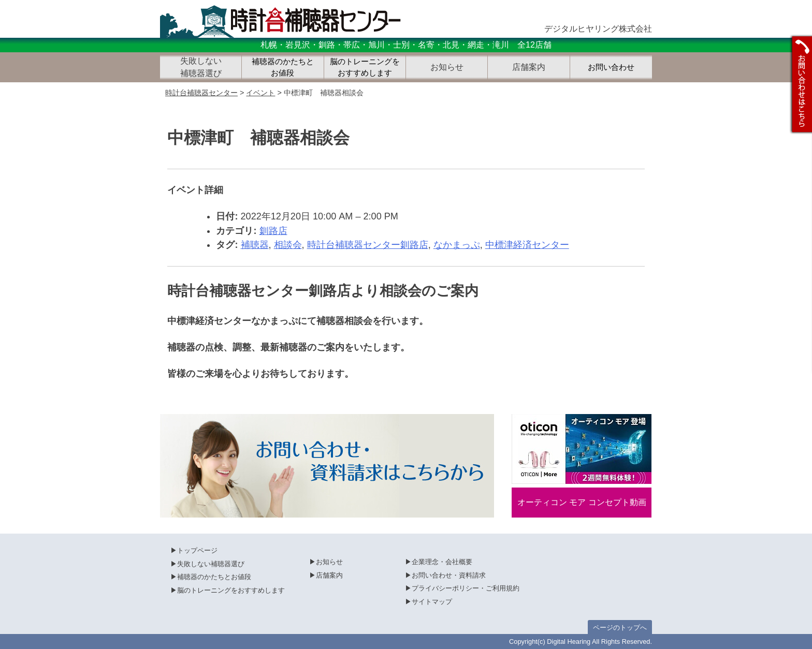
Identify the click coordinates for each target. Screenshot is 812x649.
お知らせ (329, 562)
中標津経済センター (527, 245)
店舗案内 (329, 575)
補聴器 (255, 245)
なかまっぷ (457, 245)
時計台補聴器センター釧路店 (368, 245)
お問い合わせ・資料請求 (449, 575)
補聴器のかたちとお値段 (283, 68)
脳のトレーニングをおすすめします (365, 68)
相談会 (288, 245)
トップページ (197, 550)
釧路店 (273, 231)
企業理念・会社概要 (442, 562)
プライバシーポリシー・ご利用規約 (466, 588)
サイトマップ (432, 602)
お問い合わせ (611, 67)
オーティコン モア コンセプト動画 (582, 502)
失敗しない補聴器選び (211, 564)
